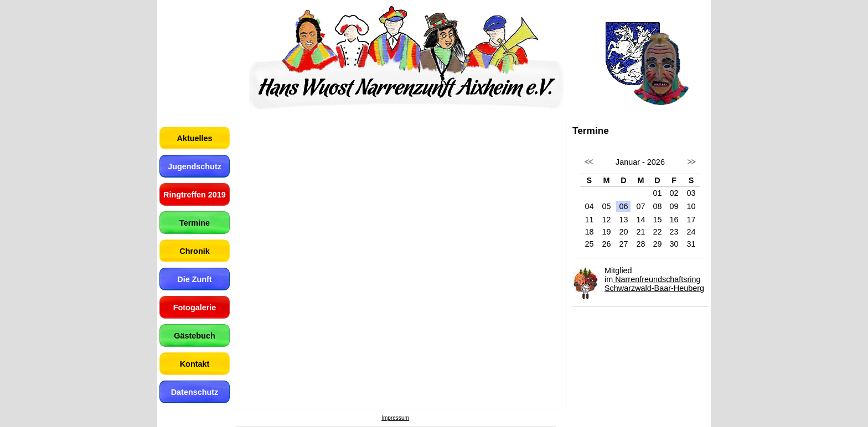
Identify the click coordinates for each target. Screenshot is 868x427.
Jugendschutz (195, 166)
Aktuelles (195, 138)
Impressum (395, 418)
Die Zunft (194, 279)
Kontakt (195, 364)
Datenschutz (195, 392)
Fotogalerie (195, 308)
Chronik (194, 251)
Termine (195, 223)
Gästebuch (194, 336)
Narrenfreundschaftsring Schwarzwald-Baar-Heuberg (654, 284)
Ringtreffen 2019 (195, 195)
